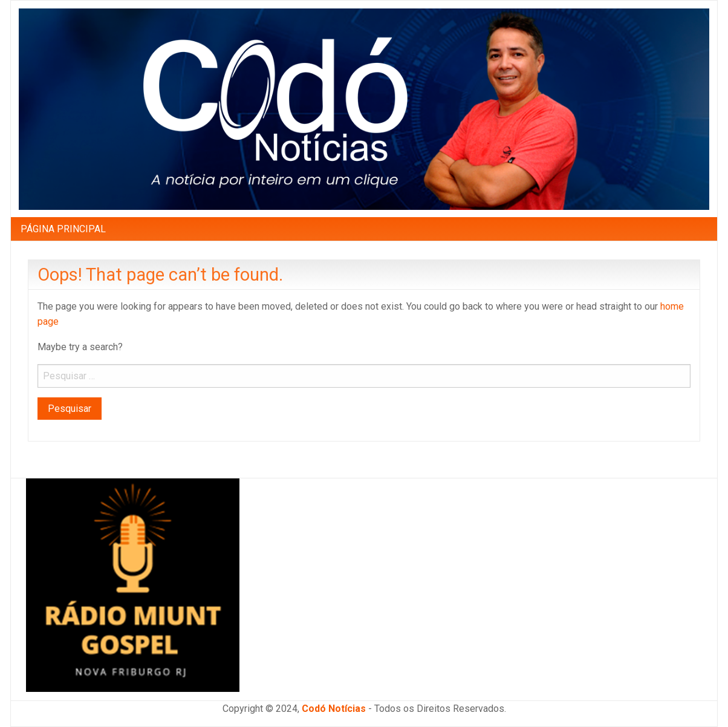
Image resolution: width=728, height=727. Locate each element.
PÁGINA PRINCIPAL (63, 229)
